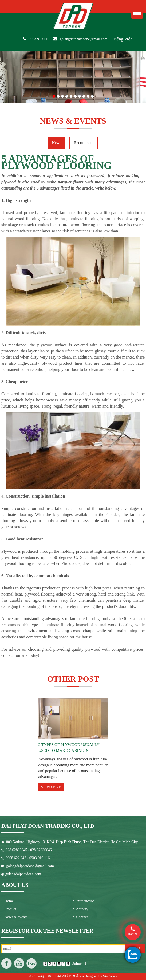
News (57, 143)
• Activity (81, 909)
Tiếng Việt (122, 39)
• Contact (80, 917)
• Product (9, 909)
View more (51, 787)
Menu (137, 13)
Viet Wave (110, 976)
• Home (7, 901)
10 (92, 95)
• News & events (14, 917)
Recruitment (84, 143)
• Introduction (84, 901)
